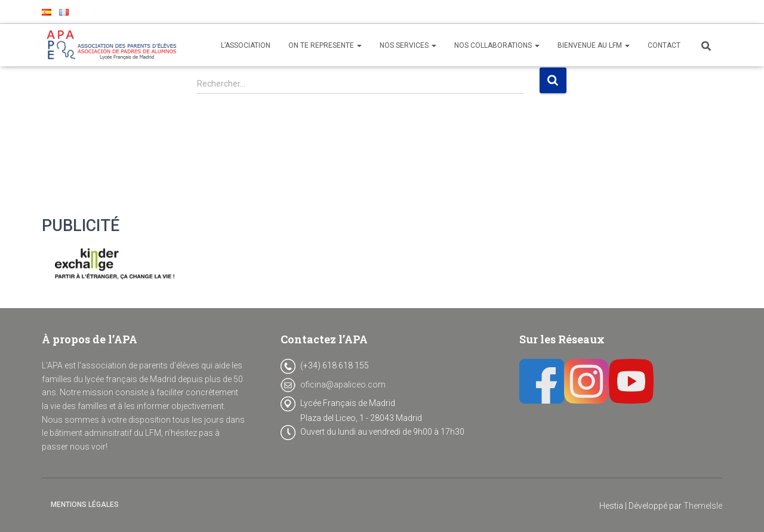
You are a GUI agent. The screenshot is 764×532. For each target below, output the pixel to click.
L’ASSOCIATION (246, 45)
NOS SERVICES (408, 45)
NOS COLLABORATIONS (497, 45)
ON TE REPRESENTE (325, 45)
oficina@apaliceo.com (343, 385)
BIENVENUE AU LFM (594, 45)
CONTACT (664, 45)
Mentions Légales (85, 505)
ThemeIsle (703, 506)
